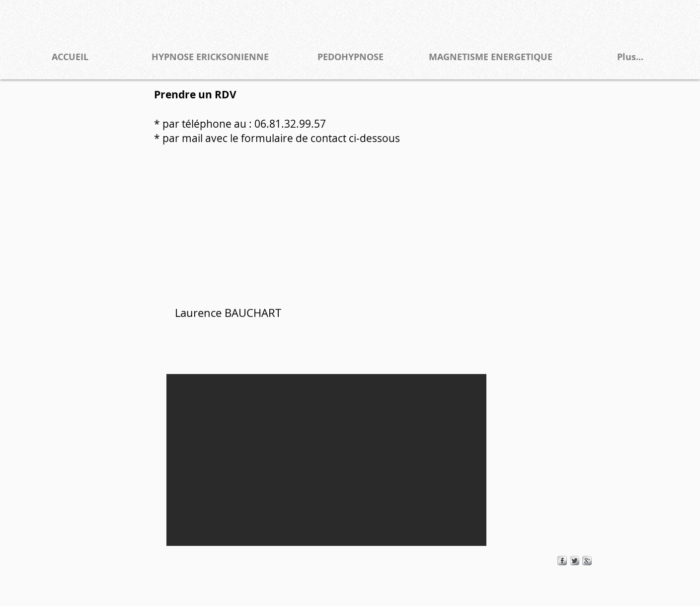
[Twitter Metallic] (575, 561)
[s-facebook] (562, 561)
